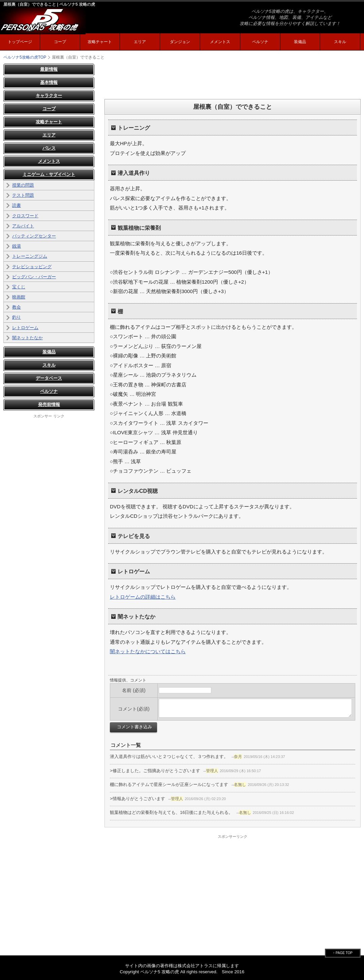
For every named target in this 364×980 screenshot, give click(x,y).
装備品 (300, 42)
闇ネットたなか (27, 338)
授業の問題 (23, 185)
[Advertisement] (233, 79)
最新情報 (49, 69)
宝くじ (19, 287)
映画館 (19, 297)
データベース (49, 378)
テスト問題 (23, 195)
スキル (340, 42)
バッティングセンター (34, 236)
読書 (17, 205)
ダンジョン (180, 42)
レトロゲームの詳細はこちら (143, 597)
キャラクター (49, 96)
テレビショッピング (32, 267)
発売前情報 (49, 404)
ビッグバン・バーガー (34, 277)
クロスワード (25, 216)
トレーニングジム (30, 256)
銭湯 (17, 246)
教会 (17, 307)
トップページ (20, 42)
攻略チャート (100, 42)
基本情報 (49, 82)
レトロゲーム (25, 328)
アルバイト (23, 226)
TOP (25, 57)
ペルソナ (260, 42)
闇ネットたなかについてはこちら (148, 651)
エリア (140, 42)
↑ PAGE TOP (343, 953)
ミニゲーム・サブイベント (49, 174)
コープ (60, 42)
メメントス (220, 42)
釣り (17, 317)
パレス (49, 148)
